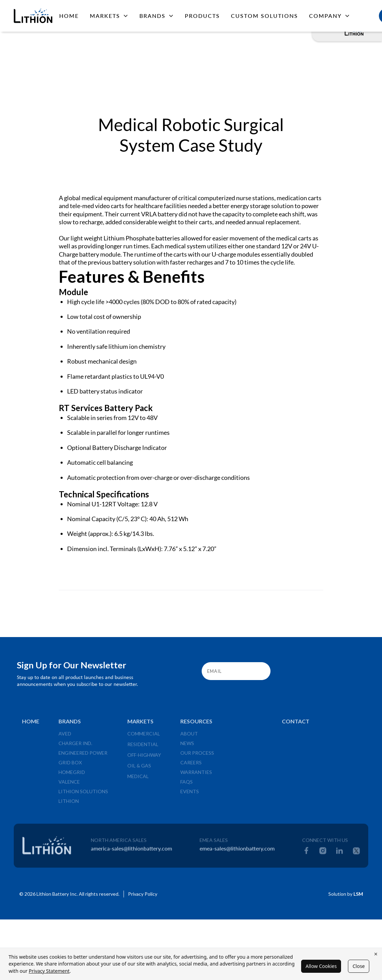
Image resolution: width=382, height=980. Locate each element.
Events (190, 794)
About (189, 736)
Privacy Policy (143, 894)
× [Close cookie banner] (376, 954)
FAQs (187, 784)
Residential (143, 747)
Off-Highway (144, 758)
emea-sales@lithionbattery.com (237, 851)
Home (69, 16)
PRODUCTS (202, 16)
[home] (31, 16)
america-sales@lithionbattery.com (131, 851)
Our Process (197, 756)
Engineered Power (83, 756)
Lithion (69, 804)
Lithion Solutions (83, 794)
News (187, 746)
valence (69, 784)
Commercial (144, 736)
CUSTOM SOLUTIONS (264, 16)
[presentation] (328, 670)
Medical (138, 779)
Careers (191, 765)
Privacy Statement (49, 971)
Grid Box (70, 765)
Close (359, 966)
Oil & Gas (139, 768)
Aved (65, 736)
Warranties (196, 775)
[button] (109, 16)
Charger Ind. (75, 746)
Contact (296, 724)
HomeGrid (72, 775)
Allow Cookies (321, 966)
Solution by (346, 894)
